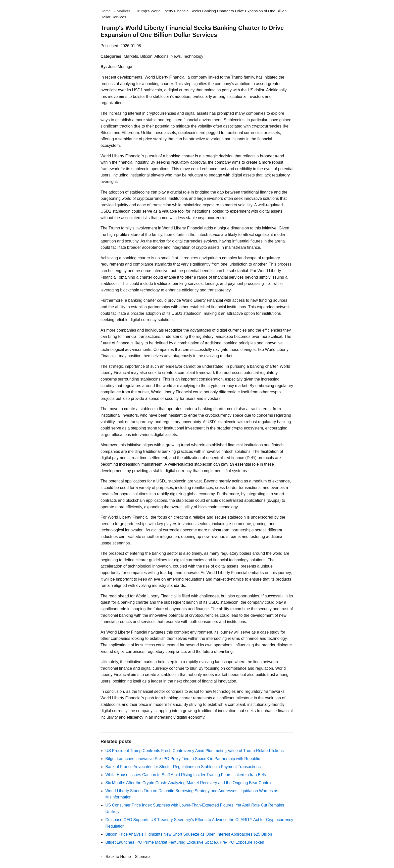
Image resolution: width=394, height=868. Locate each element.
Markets (123, 11)
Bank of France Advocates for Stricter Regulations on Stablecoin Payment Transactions (183, 767)
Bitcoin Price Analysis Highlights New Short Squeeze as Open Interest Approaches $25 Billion (189, 834)
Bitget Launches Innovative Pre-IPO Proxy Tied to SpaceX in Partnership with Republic (183, 759)
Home (106, 11)
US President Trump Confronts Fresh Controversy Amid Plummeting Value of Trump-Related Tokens (194, 751)
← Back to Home (116, 857)
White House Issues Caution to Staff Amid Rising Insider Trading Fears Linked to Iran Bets (186, 775)
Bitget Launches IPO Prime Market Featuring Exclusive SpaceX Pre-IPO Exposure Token (185, 842)
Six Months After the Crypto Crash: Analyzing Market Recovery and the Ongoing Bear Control (188, 783)
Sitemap (142, 857)
